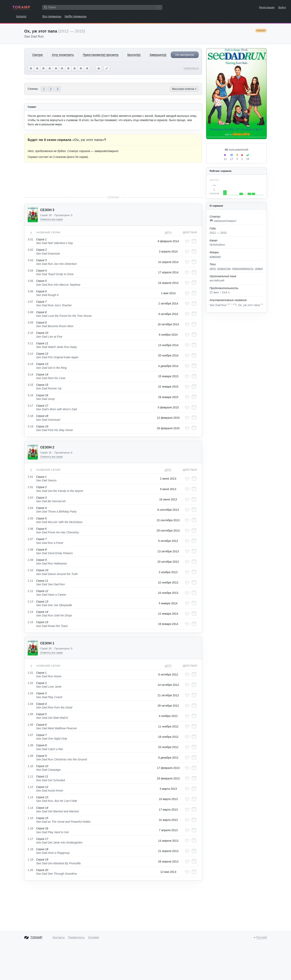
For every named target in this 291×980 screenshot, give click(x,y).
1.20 (30, 870)
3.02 (30, 250)
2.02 (30, 487)
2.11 (30, 581)
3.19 (30, 426)
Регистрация (267, 7)
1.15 (30, 818)
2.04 (30, 508)
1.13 (30, 797)
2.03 (30, 498)
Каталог (22, 16)
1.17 (30, 839)
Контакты (59, 937)
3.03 (30, 260)
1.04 (30, 704)
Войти (282, 7)
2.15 (30, 622)
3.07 (30, 302)
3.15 (30, 385)
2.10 (30, 570)
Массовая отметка (184, 89)
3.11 (30, 343)
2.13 (30, 602)
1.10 (30, 766)
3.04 (30, 271)
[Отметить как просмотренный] (194, 241)
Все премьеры (52, 16)
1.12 (30, 787)
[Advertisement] (113, 179)
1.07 (30, 735)
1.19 (30, 859)
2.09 (30, 560)
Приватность (76, 937)
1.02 (30, 683)
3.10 (30, 333)
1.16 (30, 828)
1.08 (30, 745)
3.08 (30, 312)
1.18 (30, 849)
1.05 (30, 714)
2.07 (30, 539)
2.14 (30, 612)
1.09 (30, 756)
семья (259, 269)
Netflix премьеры (76, 16)
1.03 (30, 693)
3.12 (30, 354)
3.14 (30, 374)
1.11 (30, 776)
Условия (93, 937)
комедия (215, 257)
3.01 (30, 239)
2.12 (30, 591)
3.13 (30, 364)
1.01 (30, 673)
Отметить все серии (52, 219)
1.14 (30, 808)
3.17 (30, 406)
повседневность (242, 269)
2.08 (30, 550)
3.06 (30, 291)
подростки (224, 269)
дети (213, 269)
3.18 (30, 416)
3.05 (30, 281)
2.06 (30, 529)
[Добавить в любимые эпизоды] (187, 242)
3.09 (30, 322)
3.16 (30, 395)
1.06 (30, 725)
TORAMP (21, 7)
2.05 (30, 518)
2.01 (30, 477)
